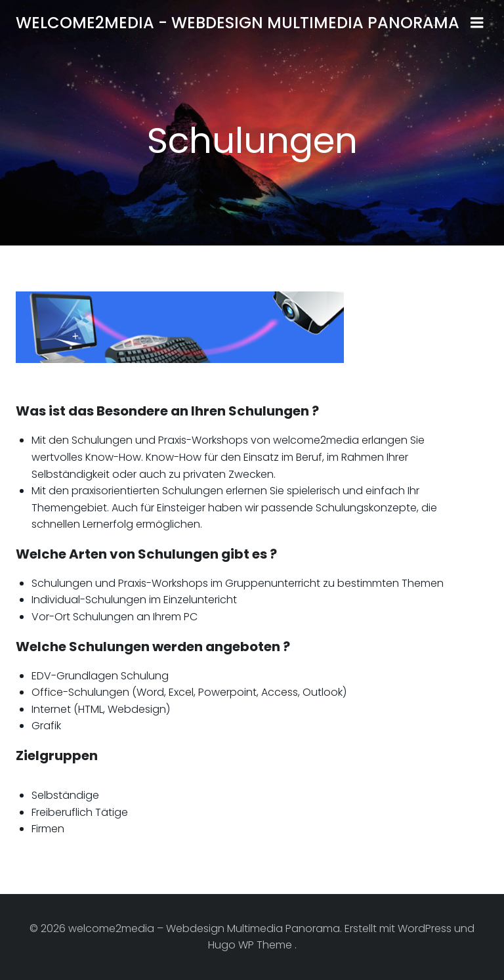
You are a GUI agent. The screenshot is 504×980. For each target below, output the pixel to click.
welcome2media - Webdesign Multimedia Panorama (238, 23)
